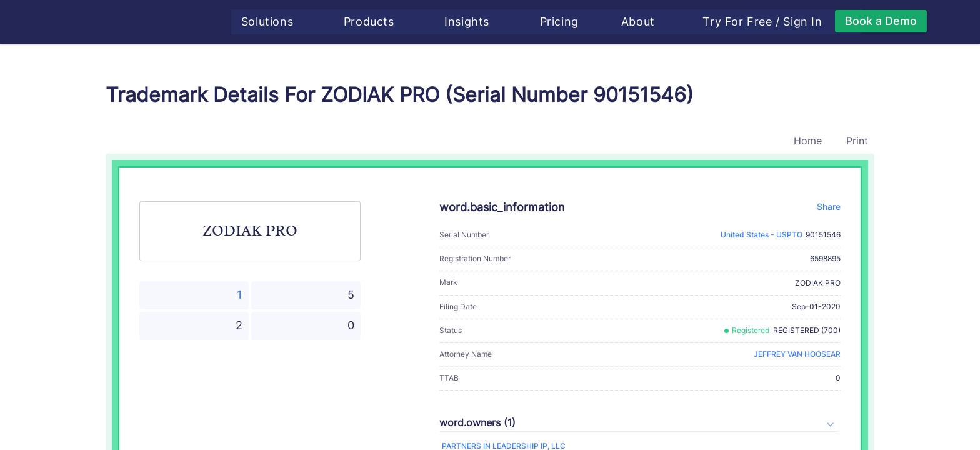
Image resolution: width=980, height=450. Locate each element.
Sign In (807, 22)
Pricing (564, 22)
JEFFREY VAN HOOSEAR (797, 354)
